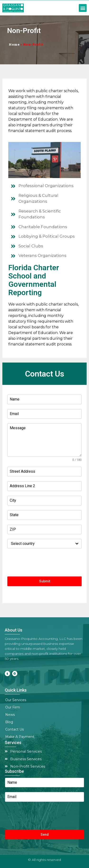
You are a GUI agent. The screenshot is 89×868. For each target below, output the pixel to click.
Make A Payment (20, 737)
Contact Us (14, 729)
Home (14, 44)
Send (45, 835)
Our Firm (14, 708)
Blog (9, 722)
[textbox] (40, 544)
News (10, 715)
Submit (45, 581)
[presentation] (44, 562)
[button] (83, 8)
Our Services (17, 700)
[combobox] (44, 544)
